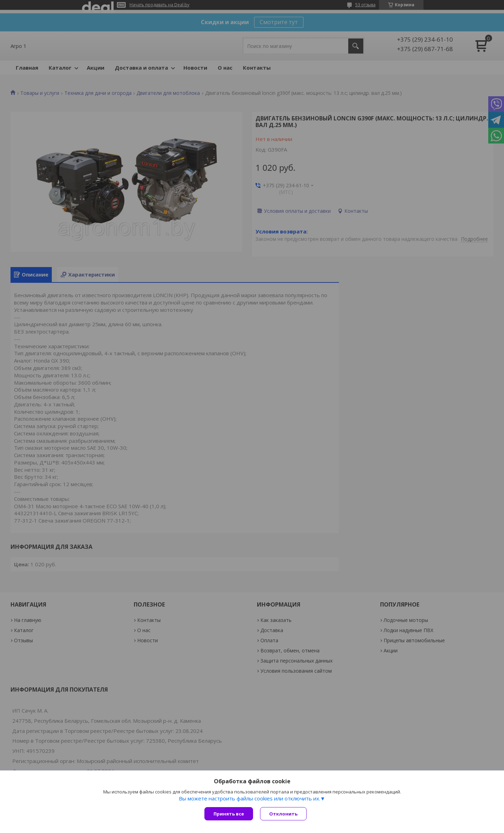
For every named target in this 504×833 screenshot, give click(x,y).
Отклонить (283, 814)
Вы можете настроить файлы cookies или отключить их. (250, 798)
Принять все (229, 814)
